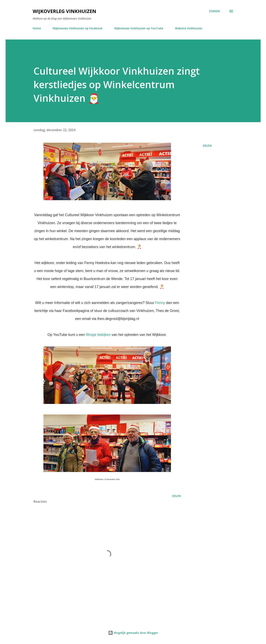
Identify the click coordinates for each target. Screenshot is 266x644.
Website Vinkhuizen (189, 28)
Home (37, 28)
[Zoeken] (214, 11)
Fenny (160, 303)
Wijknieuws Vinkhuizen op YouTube (139, 28)
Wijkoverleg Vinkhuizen (64, 11)
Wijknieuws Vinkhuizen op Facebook (78, 28)
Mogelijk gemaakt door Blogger (133, 633)
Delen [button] (207, 146)
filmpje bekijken (98, 335)
